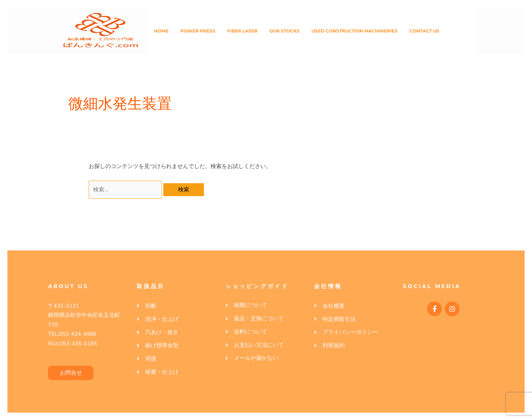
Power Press (198, 31)
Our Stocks (284, 31)
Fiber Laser (242, 31)
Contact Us (424, 31)
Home (161, 31)
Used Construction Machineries (354, 31)
